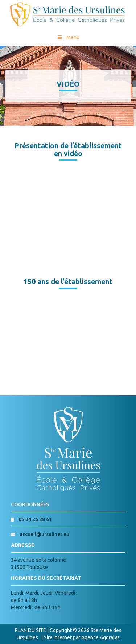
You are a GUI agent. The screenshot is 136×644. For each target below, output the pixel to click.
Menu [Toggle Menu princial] (68, 37)
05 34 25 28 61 (35, 519)
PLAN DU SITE (30, 630)
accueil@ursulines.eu (44, 534)
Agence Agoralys (100, 637)
